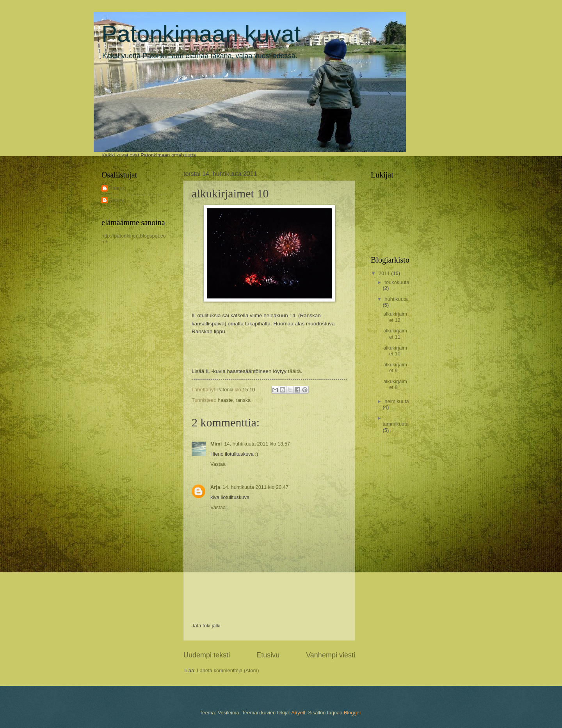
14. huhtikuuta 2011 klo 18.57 (257, 444)
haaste (225, 400)
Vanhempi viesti (331, 655)
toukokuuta (397, 282)
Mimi (216, 444)
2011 (385, 273)
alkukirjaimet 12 (395, 317)
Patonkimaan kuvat (201, 34)
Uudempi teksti (207, 655)
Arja (215, 487)
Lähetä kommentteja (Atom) (228, 670)
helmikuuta (397, 401)
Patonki (118, 188)
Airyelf (298, 713)
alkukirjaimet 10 (395, 351)
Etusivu (268, 655)
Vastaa (218, 464)
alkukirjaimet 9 (395, 368)
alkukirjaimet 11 (395, 334)
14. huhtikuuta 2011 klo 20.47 (255, 487)
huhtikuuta (396, 299)
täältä (294, 371)
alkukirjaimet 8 (395, 384)
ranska (243, 400)
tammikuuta (396, 424)
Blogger (352, 713)
